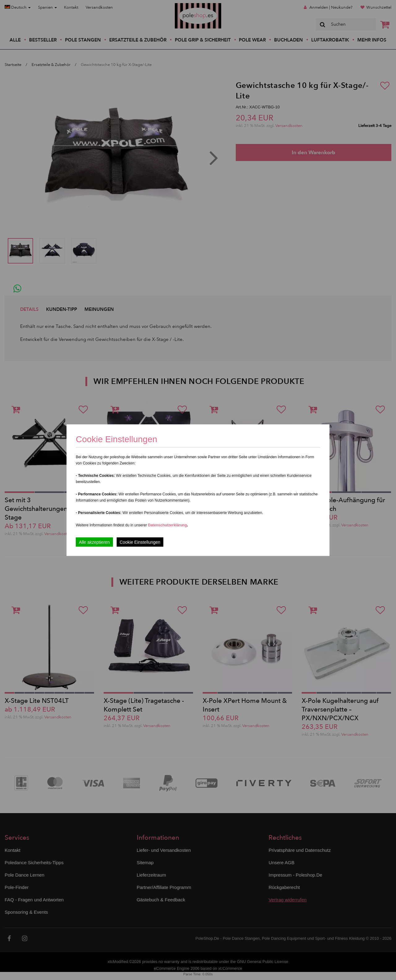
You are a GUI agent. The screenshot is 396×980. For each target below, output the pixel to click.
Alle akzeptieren (94, 542)
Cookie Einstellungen (140, 542)
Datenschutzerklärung (167, 525)
